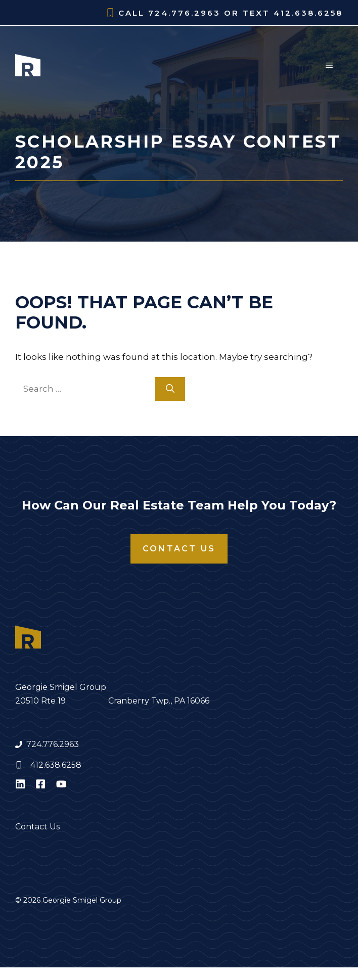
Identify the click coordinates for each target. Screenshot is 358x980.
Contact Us (179, 549)
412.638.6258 (56, 765)
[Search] (170, 389)
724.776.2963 (53, 744)
